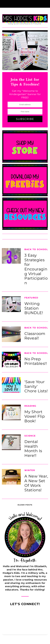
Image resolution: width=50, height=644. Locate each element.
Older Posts (25, 505)
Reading (30, 406)
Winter (30, 470)
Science (30, 436)
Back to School (36, 249)
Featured (31, 298)
